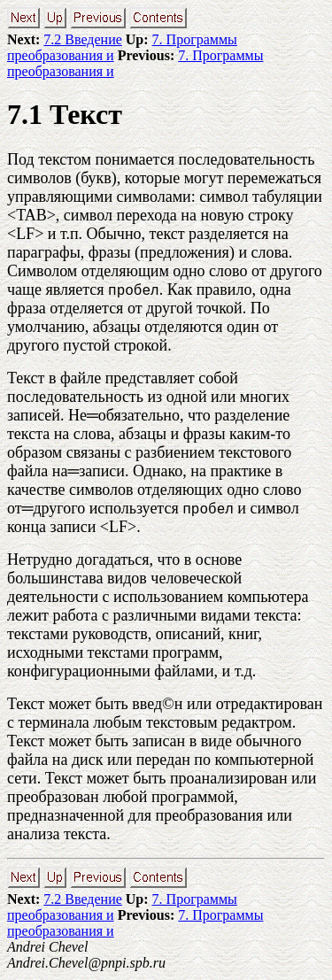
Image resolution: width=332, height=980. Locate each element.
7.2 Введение (83, 39)
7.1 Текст (65, 114)
